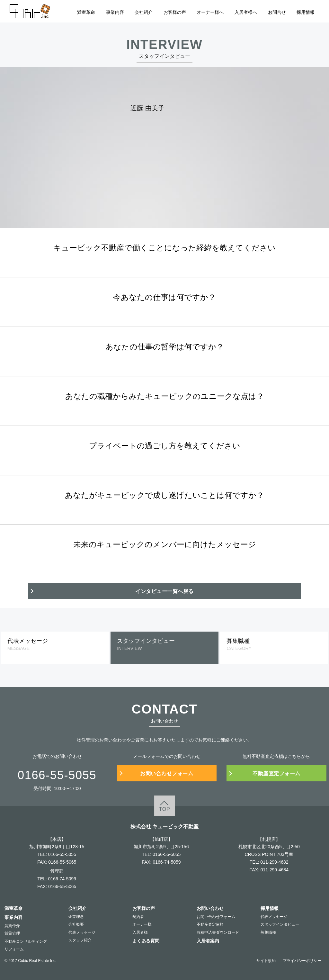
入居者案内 (208, 941)
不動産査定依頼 (210, 924)
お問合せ (277, 12)
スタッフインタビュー (280, 924)
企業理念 (76, 917)
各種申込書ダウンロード (218, 932)
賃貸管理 (12, 933)
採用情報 (306, 12)
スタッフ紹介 (80, 940)
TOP (164, 809)
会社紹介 (144, 12)
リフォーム (14, 949)
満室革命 (86, 12)
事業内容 (115, 12)
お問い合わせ (210, 908)
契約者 (138, 917)
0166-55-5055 (62, 854)
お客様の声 (175, 12)
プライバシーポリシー (302, 961)
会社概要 (76, 924)
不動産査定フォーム (276, 773)
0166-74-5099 (62, 879)
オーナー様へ (210, 12)
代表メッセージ (82, 932)
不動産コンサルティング (26, 941)
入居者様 (140, 932)
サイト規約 (266, 961)
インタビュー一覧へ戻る (164, 591)
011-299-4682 (274, 862)
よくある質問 (146, 941)
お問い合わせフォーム (167, 773)
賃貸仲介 (12, 926)
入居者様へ (246, 12)
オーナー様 (142, 924)
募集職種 (268, 932)
